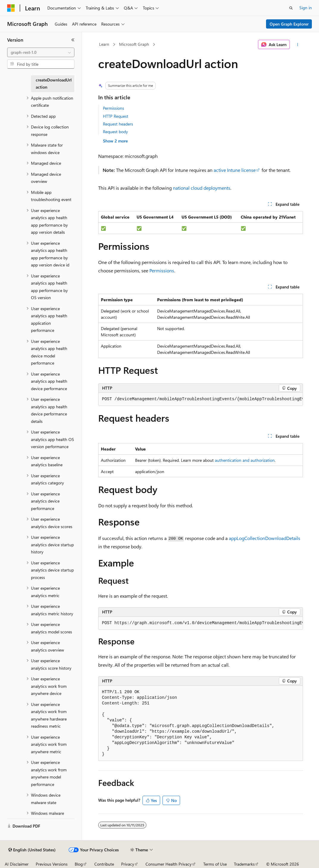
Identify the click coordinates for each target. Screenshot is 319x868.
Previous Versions (52, 864)
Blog (79, 864)
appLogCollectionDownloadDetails (265, 538)
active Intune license (235, 170)
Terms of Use (215, 864)
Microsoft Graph (134, 44)
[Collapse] (73, 40)
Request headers (118, 124)
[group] (201, 399)
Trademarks (244, 864)
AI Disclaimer (17, 864)
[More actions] (297, 45)
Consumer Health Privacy (169, 864)
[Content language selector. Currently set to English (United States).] (32, 850)
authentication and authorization (245, 460)
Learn (104, 44)
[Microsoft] (11, 8)
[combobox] (41, 52)
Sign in (306, 8)
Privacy (128, 864)
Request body (115, 132)
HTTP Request (116, 116)
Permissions (114, 108)
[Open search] (291, 8)
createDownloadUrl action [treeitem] (54, 84)
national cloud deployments (202, 188)
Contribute (104, 864)
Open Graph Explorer (289, 24)
